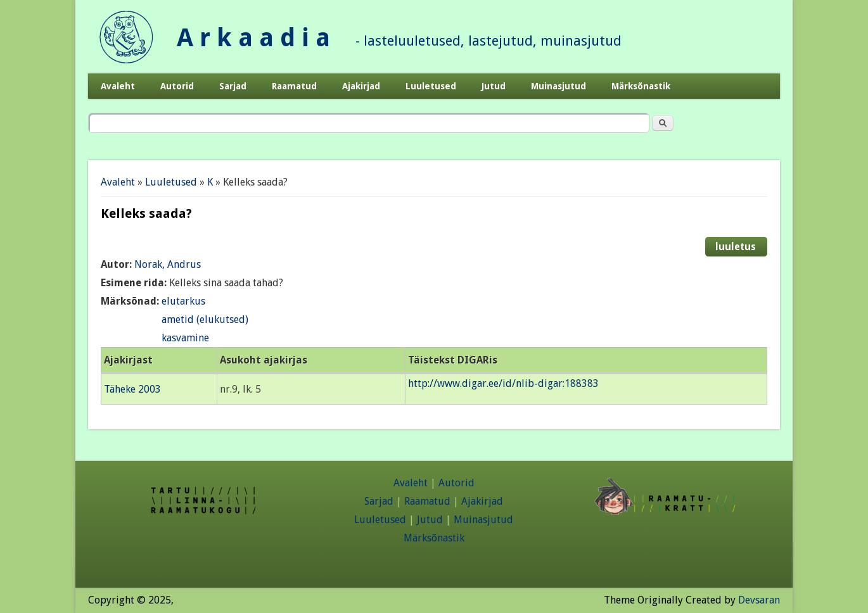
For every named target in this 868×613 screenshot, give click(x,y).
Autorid (177, 86)
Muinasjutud (558, 86)
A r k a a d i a (253, 38)
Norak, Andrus (168, 264)
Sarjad (233, 86)
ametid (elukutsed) (205, 319)
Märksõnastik (641, 86)
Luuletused (431, 86)
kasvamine (185, 338)
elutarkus (183, 301)
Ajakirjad (361, 86)
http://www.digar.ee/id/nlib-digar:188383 (503, 383)
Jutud (494, 86)
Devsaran (759, 600)
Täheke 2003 (132, 389)
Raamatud (294, 86)
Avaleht (118, 86)
